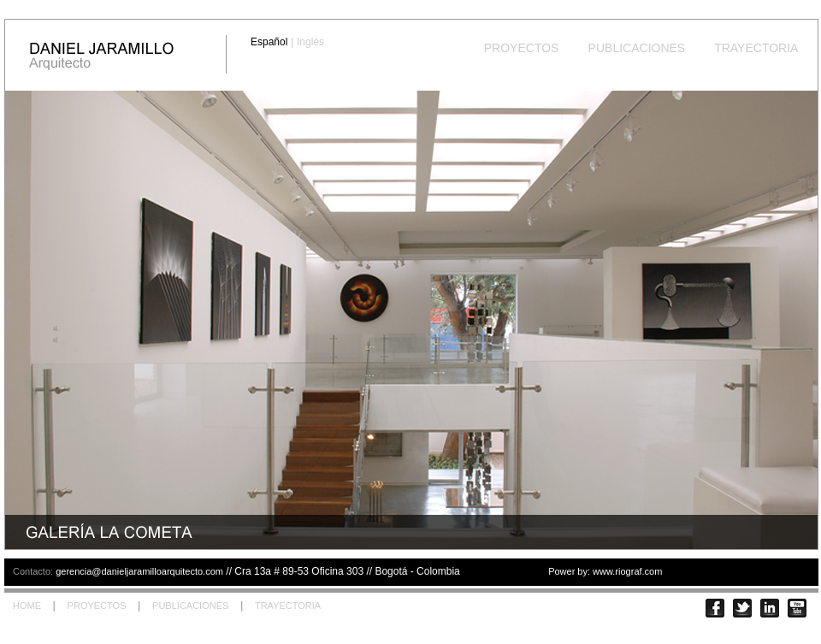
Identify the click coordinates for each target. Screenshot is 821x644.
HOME (27, 606)
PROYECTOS (521, 48)
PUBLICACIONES (637, 48)
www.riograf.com (627, 571)
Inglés (310, 42)
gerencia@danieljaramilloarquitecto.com (139, 571)
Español (269, 42)
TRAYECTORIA (756, 48)
